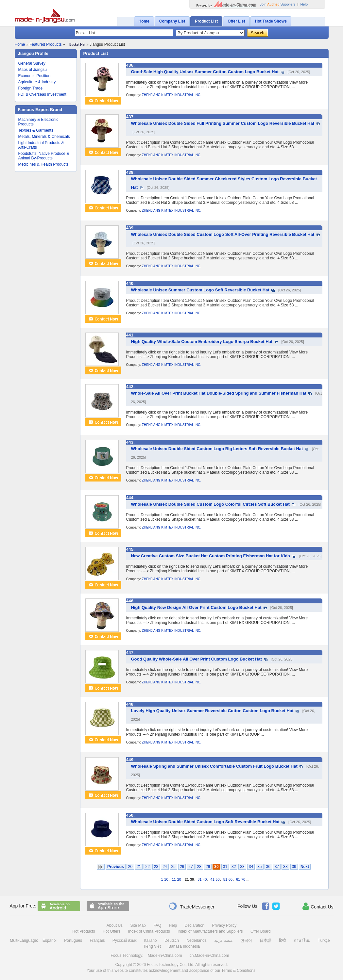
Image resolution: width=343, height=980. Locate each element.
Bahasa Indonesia (184, 946)
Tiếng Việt (152, 946)
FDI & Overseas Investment (42, 94)
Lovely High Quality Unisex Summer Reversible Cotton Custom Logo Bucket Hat (212, 711)
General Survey (32, 63)
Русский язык (125, 940)
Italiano (151, 940)
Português (73, 940)
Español (50, 940)
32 (234, 867)
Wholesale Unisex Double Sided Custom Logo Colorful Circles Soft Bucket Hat (210, 504)
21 (139, 867)
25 (173, 867)
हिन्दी (282, 940)
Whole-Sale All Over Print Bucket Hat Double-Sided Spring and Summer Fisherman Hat (219, 393)
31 (225, 867)
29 (208, 867)
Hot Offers (111, 931)
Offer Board (261, 931)
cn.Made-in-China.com (209, 955)
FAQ (157, 925)
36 (268, 867)
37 (277, 867)
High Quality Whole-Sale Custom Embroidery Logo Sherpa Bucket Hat (202, 342)
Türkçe (324, 940)
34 (251, 867)
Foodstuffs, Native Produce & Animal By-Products (44, 156)
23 (156, 867)
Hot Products (84, 931)
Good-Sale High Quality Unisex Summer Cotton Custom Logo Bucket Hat (205, 72)
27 (190, 867)
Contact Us (318, 906)
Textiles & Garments (36, 130)
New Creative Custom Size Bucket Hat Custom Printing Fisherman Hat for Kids (211, 556)
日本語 (266, 940)
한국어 (246, 940)
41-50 (215, 879)
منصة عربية (223, 940)
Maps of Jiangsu (33, 70)
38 (285, 867)
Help (304, 4)
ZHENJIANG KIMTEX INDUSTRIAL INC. (171, 95)
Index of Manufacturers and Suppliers (210, 931)
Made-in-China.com (165, 955)
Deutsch (172, 940)
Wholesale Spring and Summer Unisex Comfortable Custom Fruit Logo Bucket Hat (214, 766)
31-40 (202, 879)
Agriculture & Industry (37, 82)
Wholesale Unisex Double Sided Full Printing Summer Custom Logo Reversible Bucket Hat (223, 123)
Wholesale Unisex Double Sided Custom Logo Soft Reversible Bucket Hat (205, 822)
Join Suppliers (278, 4)
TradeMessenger (192, 906)
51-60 (228, 879)
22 (147, 867)
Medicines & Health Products (43, 164)
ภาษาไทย (302, 940)
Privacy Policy (224, 925)
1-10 (165, 879)
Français (97, 940)
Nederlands (196, 940)
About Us (115, 925)
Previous (116, 867)
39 (294, 867)
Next (305, 867)
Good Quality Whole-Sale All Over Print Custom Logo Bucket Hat (197, 659)
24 (165, 867)
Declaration (195, 925)
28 (199, 867)
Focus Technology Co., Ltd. (171, 965)
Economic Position (34, 76)
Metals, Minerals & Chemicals (44, 137)
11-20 (177, 879)
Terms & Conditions (238, 971)
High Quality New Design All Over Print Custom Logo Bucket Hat (196, 607)
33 (242, 867)
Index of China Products (149, 931)
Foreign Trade (31, 88)
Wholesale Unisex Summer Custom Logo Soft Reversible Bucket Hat (200, 290)
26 (182, 867)
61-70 (241, 879)
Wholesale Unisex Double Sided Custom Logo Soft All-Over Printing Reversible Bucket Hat (223, 234)
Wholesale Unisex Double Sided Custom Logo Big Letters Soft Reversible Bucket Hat (217, 449)
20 (130, 867)
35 (259, 867)
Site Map (138, 925)
